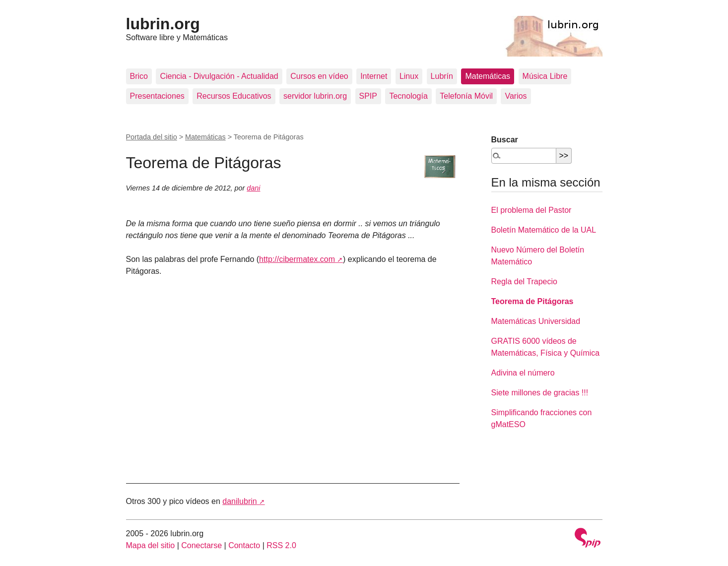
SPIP (368, 96)
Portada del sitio (152, 137)
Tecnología (408, 96)
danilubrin (239, 501)
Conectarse (201, 545)
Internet (374, 76)
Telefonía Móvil (466, 96)
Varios (516, 96)
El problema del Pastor (531, 210)
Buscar (505, 140)
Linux (409, 76)
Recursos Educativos (234, 96)
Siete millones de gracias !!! (540, 393)
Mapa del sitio (151, 545)
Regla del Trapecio (524, 282)
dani (253, 188)
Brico (139, 76)
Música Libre (545, 76)
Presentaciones (157, 96)
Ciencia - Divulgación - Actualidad (219, 76)
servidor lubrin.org (315, 96)
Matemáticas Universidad (536, 321)
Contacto (244, 545)
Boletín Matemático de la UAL (544, 230)
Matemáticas (488, 76)
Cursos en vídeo (319, 76)
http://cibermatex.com (297, 259)
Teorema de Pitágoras (532, 301)
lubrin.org (163, 24)
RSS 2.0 (281, 545)
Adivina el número (523, 373)
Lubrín (442, 76)
